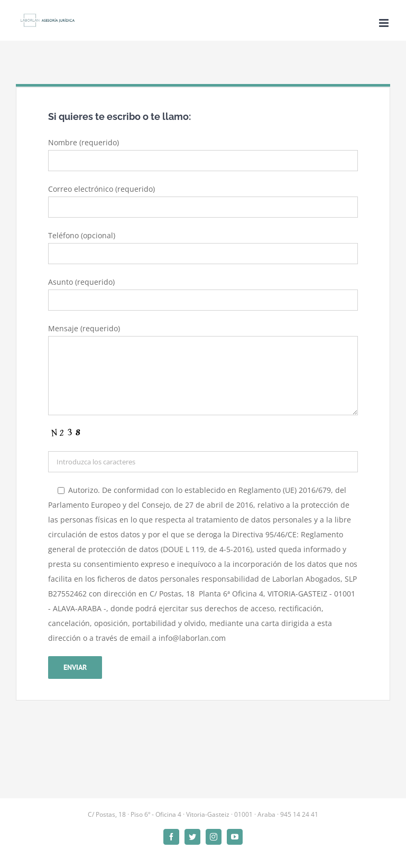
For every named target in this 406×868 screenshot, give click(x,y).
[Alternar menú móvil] (385, 23)
